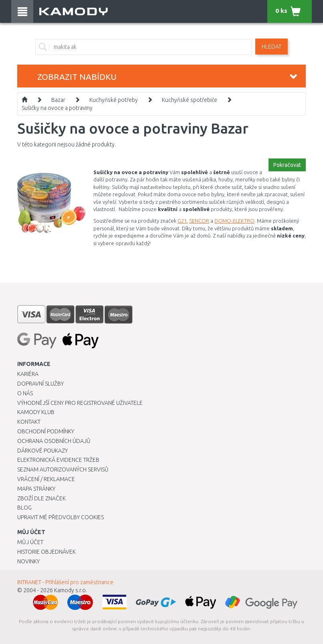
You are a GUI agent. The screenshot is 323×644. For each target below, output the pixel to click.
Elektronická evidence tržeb (58, 460)
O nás (25, 393)
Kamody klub (36, 412)
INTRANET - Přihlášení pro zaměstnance (65, 582)
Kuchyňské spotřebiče (190, 100)
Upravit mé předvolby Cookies (61, 517)
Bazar (58, 100)
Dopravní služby (40, 384)
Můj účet (30, 542)
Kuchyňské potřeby (114, 100)
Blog (24, 508)
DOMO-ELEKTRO (234, 221)
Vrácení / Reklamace (46, 479)
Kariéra (28, 374)
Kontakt (29, 422)
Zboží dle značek (41, 498)
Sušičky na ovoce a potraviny (57, 108)
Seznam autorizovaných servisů (63, 469)
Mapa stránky (36, 489)
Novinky (28, 561)
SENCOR (199, 221)
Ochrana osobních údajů (54, 441)
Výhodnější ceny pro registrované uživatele (80, 403)
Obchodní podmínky (46, 431)
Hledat (272, 47)
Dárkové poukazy (42, 451)
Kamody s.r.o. (71, 590)
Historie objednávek (46, 552)
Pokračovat (287, 165)
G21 (182, 221)
